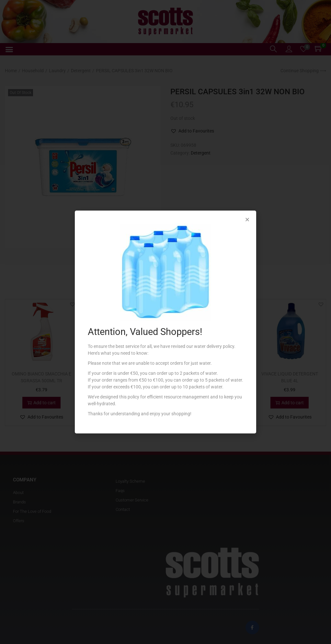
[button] (247, 219)
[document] (165, 322)
